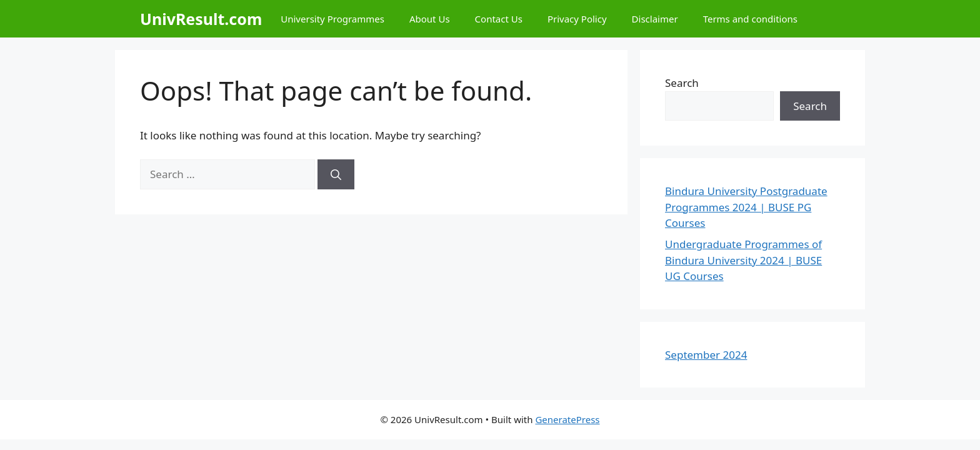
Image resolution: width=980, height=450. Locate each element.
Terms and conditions (750, 19)
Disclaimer (655, 19)
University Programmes (332, 19)
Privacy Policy (577, 19)
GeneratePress (567, 419)
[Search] (336, 174)
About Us (430, 19)
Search (682, 83)
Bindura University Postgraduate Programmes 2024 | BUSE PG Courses (746, 207)
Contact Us (499, 19)
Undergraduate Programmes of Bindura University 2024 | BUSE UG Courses (743, 260)
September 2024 (706, 355)
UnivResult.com (201, 19)
